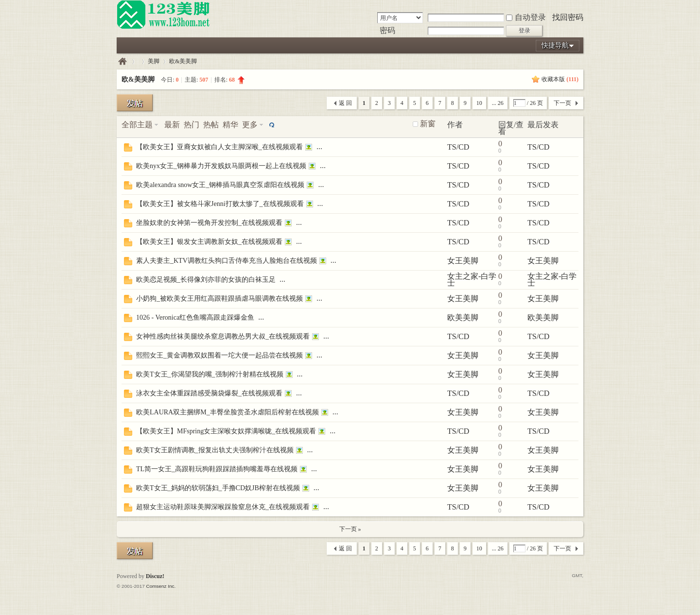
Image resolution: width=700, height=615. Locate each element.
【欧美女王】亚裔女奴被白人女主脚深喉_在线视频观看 (219, 147)
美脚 (154, 61)
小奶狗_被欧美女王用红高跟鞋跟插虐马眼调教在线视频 (219, 299)
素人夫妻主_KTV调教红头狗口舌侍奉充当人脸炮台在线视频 (227, 261)
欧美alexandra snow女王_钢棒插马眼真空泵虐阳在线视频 (220, 185)
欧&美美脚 (183, 61)
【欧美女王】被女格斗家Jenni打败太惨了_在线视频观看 (220, 204)
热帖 (211, 125)
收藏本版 (560, 79)
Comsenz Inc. (161, 586)
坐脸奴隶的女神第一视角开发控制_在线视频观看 (209, 223)
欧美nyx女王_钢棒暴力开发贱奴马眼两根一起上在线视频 (221, 166)
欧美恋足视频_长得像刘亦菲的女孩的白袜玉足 (206, 280)
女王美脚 (463, 261)
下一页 (562, 103)
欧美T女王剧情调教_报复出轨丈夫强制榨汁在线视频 (215, 450)
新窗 (428, 124)
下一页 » (350, 529)
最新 (172, 125)
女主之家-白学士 (472, 280)
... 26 (498, 103)
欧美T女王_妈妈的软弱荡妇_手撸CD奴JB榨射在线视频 (218, 488)
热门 (192, 125)
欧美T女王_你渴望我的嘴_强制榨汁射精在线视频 (210, 374)
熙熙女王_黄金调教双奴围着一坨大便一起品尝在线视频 (219, 355)
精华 (230, 125)
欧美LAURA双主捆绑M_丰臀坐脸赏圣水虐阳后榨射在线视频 (227, 412)
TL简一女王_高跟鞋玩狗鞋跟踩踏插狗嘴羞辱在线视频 (217, 469)
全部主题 (137, 125)
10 (479, 103)
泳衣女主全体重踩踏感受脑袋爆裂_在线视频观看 (209, 393)
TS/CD (458, 147)
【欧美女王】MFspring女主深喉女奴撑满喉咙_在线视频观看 (226, 431)
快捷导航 (555, 45)
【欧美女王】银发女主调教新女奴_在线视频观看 (209, 242)
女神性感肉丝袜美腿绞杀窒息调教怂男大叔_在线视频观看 (223, 336)
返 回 (345, 103)
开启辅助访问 (581, 7)
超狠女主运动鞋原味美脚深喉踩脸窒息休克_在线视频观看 (223, 507)
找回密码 (568, 17)
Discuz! (155, 576)
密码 (387, 30)
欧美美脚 (463, 317)
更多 (250, 125)
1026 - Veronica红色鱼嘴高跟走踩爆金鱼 (195, 317)
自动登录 (526, 17)
